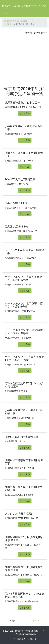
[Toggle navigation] (6, 11)
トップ (11, 639)
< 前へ (13, 621)
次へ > (36, 621)
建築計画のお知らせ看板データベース (24, 6)
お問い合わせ (34, 639)
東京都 (10, 24)
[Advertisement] (24, 60)
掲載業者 (21, 639)
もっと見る (25, 113)
